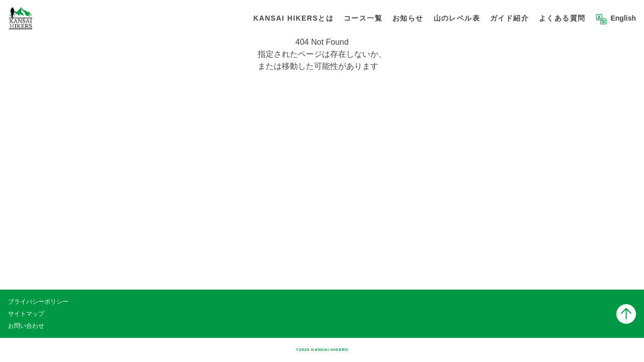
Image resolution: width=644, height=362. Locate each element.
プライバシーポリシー (38, 302)
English (623, 18)
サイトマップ (26, 314)
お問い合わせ (26, 326)
